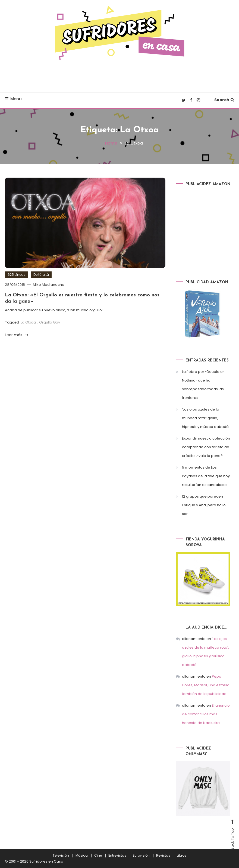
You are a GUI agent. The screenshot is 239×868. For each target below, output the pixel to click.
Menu (13, 99)
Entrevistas (117, 856)
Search (224, 100)
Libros (182, 856)
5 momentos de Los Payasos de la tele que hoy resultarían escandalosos (206, 476)
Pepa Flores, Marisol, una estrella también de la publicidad (206, 685)
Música (82, 856)
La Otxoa (28, 322)
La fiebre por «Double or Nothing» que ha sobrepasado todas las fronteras (203, 385)
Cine (98, 856)
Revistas (163, 856)
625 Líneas (17, 275)
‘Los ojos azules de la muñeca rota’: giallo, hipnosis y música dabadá (205, 418)
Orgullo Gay (50, 322)
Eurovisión (141, 856)
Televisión (61, 856)
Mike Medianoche (49, 285)
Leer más (17, 335)
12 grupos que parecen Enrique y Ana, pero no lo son (204, 505)
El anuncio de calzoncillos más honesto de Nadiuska (206, 714)
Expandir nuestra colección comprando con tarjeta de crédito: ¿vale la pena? (206, 447)
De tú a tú (41, 275)
